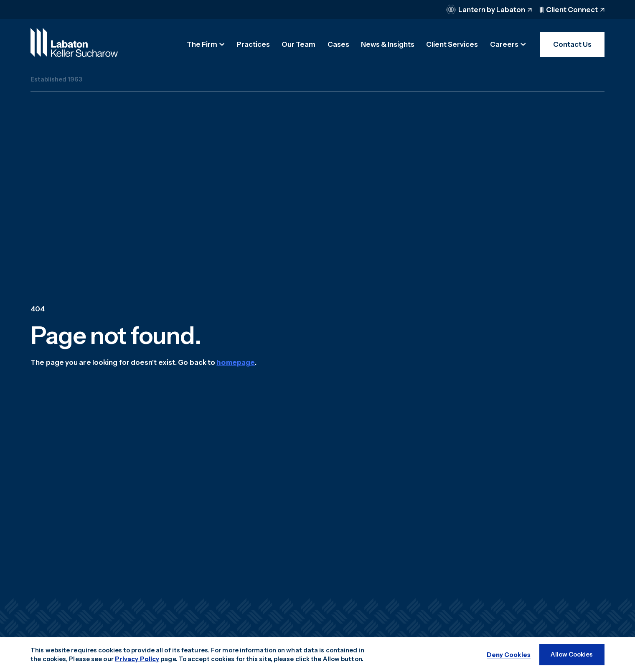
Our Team (298, 44)
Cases (338, 44)
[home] (74, 42)
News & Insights (388, 44)
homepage (236, 362)
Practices (253, 44)
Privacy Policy (137, 659)
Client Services (452, 44)
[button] (206, 45)
